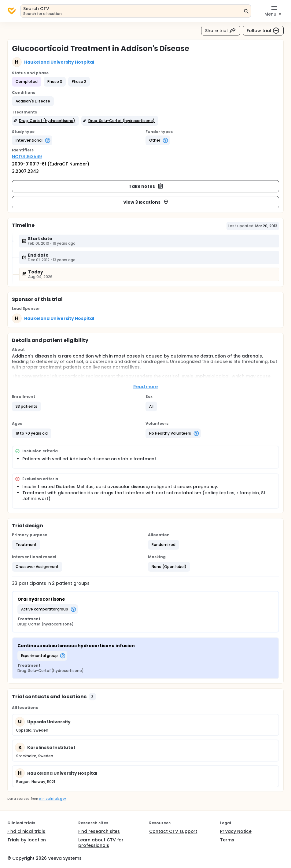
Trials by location (27, 840)
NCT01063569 (27, 157)
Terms (227, 840)
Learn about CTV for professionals (101, 843)
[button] (33, 101)
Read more (146, 387)
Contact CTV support (173, 831)
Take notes (146, 186)
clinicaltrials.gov (52, 799)
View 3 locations (146, 202)
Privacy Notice (236, 831)
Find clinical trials (26, 831)
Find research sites (99, 831)
